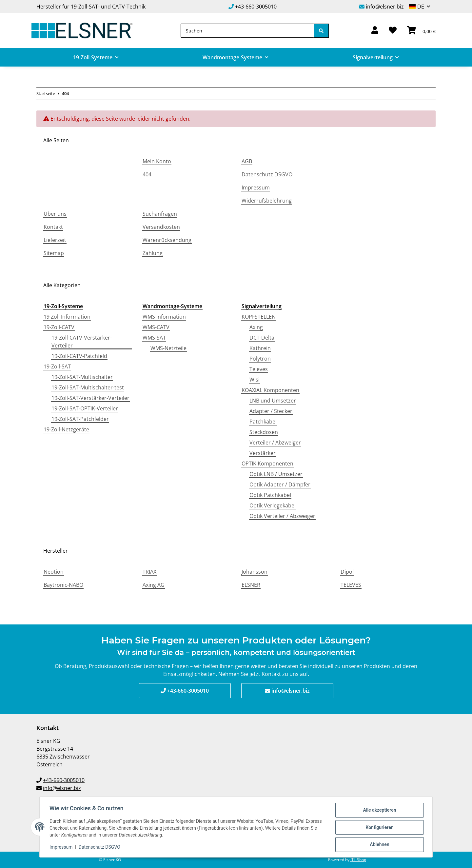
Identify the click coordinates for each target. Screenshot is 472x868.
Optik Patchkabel (270, 495)
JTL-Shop (358, 860)
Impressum (256, 187)
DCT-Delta (262, 338)
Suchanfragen (160, 214)
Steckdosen (264, 432)
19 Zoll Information (67, 317)
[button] (375, 31)
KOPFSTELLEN (259, 317)
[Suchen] (247, 31)
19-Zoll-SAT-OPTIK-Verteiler (85, 408)
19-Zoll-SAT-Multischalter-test (88, 387)
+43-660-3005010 (256, 7)
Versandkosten (161, 227)
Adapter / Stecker (271, 411)
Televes (259, 369)
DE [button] (421, 7)
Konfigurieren (379, 828)
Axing (256, 327)
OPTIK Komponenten (267, 464)
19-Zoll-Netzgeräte (66, 429)
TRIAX (149, 572)
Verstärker (263, 453)
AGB (247, 161)
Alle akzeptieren (379, 811)
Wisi (255, 380)
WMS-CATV (156, 327)
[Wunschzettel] (393, 31)
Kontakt (53, 227)
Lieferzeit (55, 240)
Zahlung (153, 253)
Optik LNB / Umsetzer (276, 474)
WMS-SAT (154, 338)
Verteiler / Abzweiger (275, 443)
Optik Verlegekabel (273, 505)
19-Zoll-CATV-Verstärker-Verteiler (82, 342)
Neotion (54, 572)
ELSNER (251, 585)
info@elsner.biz (385, 7)
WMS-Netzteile (168, 348)
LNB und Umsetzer (273, 401)
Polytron (260, 359)
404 (147, 174)
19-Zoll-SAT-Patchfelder (80, 419)
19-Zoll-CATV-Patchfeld (79, 356)
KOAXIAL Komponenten (270, 390)
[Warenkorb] (421, 31)
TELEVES (351, 585)
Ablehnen (379, 845)
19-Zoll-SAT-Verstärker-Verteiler (90, 398)
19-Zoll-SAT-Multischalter (82, 377)
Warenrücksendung (167, 240)
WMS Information (164, 317)
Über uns (55, 214)
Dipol (347, 572)
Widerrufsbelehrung (267, 201)
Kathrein (260, 348)
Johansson (255, 572)
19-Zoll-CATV (59, 327)
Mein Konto (157, 161)
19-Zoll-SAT (57, 366)
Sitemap (54, 253)
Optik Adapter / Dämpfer (280, 484)
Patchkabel (263, 422)
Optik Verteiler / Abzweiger (282, 516)
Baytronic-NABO (63, 585)
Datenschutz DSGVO (267, 174)
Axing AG (154, 585)
